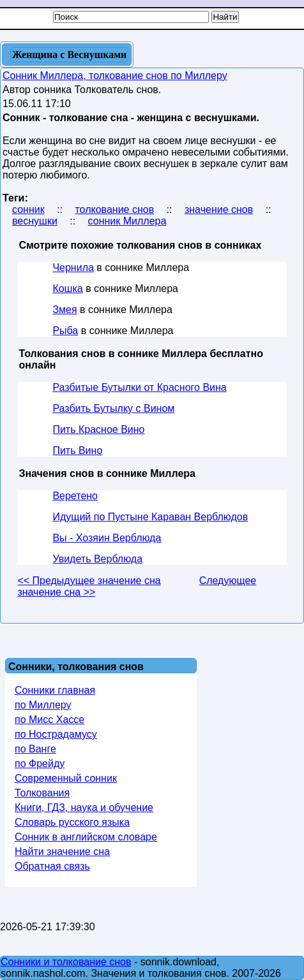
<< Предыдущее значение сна (89, 581)
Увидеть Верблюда (97, 559)
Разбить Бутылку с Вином (113, 408)
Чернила (73, 267)
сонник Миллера (127, 221)
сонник (28, 209)
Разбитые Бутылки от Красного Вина (139, 387)
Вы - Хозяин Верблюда (107, 538)
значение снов (219, 209)
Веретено (75, 496)
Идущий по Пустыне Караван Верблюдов (150, 517)
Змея (65, 310)
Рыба (65, 331)
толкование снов (114, 209)
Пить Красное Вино (98, 429)
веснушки (35, 221)
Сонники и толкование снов (66, 962)
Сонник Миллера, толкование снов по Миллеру (115, 76)
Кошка (67, 289)
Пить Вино (77, 450)
